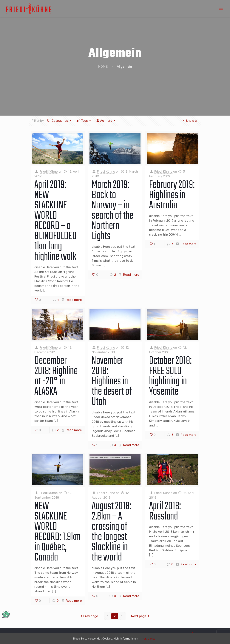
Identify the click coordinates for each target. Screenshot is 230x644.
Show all (190, 121)
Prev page (89, 616)
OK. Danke (156, 639)
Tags (84, 121)
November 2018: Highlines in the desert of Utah (112, 382)
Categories (60, 121)
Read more (74, 300)
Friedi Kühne (49, 171)
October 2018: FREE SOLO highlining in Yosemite (170, 376)
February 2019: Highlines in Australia (172, 195)
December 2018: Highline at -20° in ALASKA (56, 376)
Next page (141, 616)
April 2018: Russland (165, 512)
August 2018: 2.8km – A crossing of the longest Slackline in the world (112, 532)
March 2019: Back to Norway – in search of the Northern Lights (112, 211)
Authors (106, 121)
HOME (103, 67)
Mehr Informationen (129, 639)
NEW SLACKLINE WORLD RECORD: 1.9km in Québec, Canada (58, 532)
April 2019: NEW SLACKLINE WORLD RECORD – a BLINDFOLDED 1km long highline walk (55, 221)
